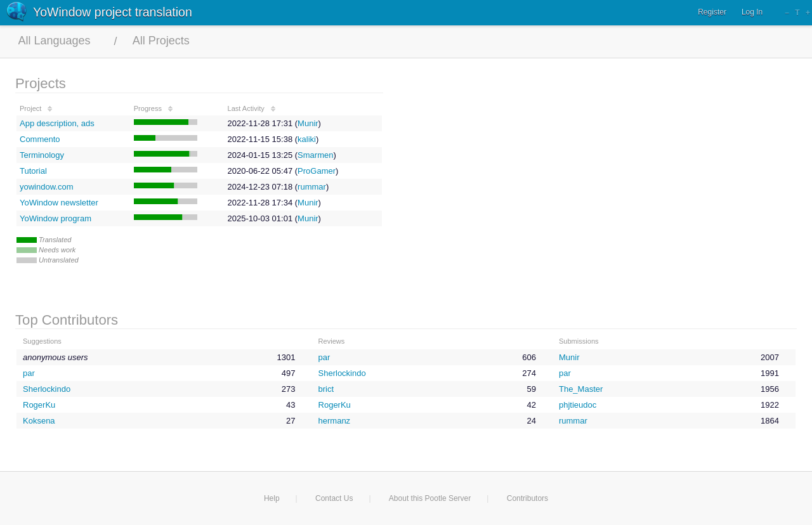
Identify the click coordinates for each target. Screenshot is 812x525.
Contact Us (334, 498)
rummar (312, 187)
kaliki (307, 139)
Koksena (39, 421)
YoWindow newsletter (59, 203)
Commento (40, 139)
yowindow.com (47, 187)
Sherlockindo (342, 373)
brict (326, 389)
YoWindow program (56, 218)
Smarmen (315, 155)
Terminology (42, 155)
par (324, 357)
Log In (752, 12)
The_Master (581, 389)
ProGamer (317, 171)
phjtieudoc (578, 405)
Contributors (527, 498)
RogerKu (39, 405)
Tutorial (33, 171)
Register (712, 12)
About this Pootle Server (430, 498)
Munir (308, 123)
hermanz (335, 421)
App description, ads (57, 123)
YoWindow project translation (113, 12)
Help (272, 498)
